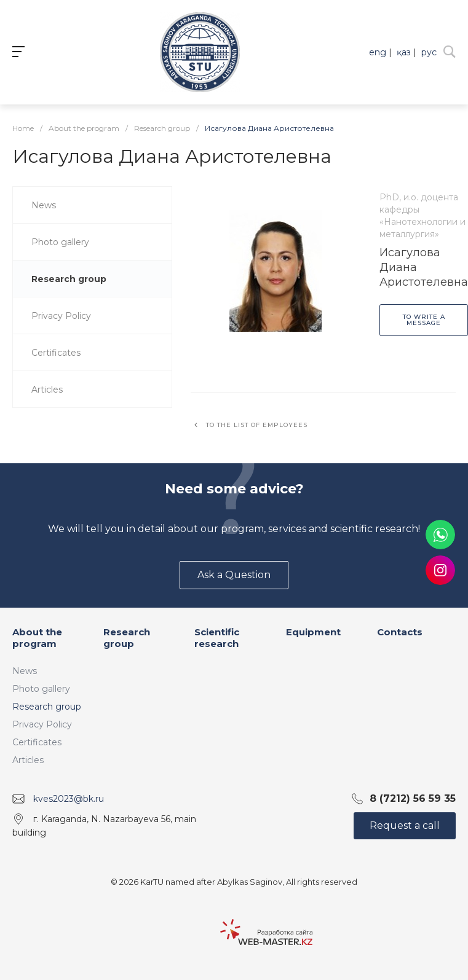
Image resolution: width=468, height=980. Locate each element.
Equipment (313, 632)
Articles (28, 760)
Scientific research (217, 638)
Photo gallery (41, 689)
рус (429, 52)
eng (378, 52)
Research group (47, 707)
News (25, 671)
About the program (37, 638)
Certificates (37, 742)
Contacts (400, 632)
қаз (404, 52)
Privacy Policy (42, 724)
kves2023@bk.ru (69, 799)
